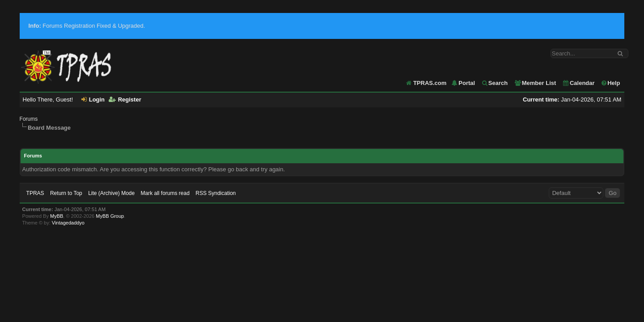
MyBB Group (110, 216)
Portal (463, 83)
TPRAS (35, 193)
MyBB (57, 216)
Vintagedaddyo (68, 223)
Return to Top (66, 193)
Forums (29, 119)
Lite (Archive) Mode (111, 193)
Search (494, 83)
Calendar (578, 83)
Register (125, 100)
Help (610, 83)
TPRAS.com (430, 83)
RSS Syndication (216, 193)
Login (93, 100)
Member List (535, 83)
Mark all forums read (165, 193)
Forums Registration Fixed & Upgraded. (87, 26)
